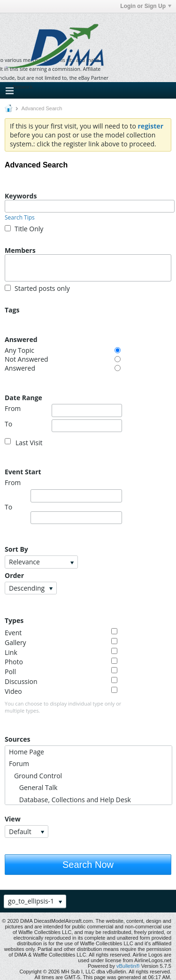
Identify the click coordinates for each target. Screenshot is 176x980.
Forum (19, 763)
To (63, 426)
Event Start (23, 471)
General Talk (33, 787)
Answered (21, 339)
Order (14, 575)
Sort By (16, 549)
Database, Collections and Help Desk (70, 800)
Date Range (23, 397)
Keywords (21, 196)
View (13, 819)
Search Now (88, 865)
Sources (17, 739)
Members (20, 250)
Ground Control (35, 776)
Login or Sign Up (146, 6)
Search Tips (20, 217)
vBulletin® (128, 966)
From (63, 410)
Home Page (27, 752)
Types (14, 620)
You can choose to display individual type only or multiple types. (63, 707)
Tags (12, 310)
